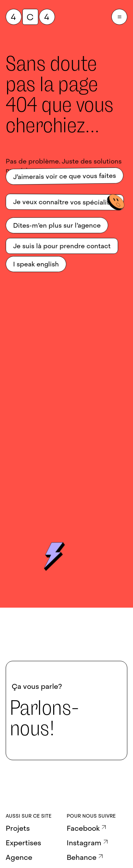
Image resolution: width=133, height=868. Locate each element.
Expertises (23, 843)
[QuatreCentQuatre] (30, 17)
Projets (18, 828)
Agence (19, 857)
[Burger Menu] (119, 17)
